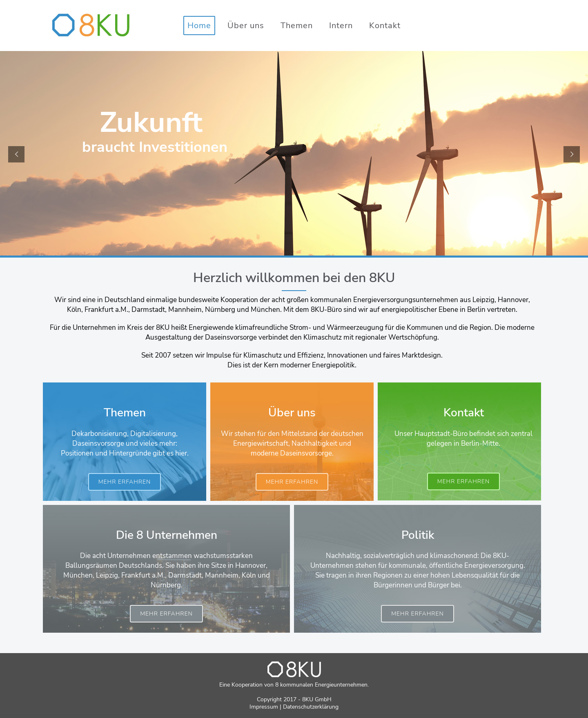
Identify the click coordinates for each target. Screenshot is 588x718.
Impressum (264, 707)
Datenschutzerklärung (311, 707)
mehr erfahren (125, 482)
